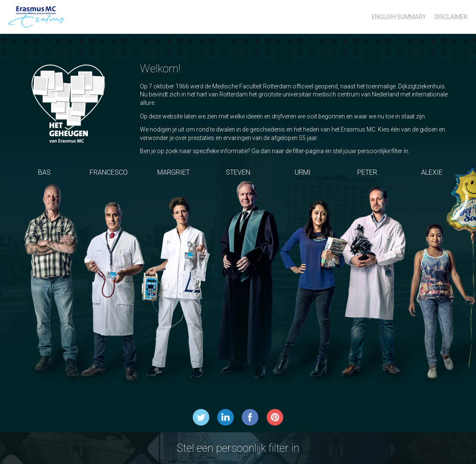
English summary (399, 17)
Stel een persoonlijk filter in (238, 448)
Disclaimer (451, 17)
